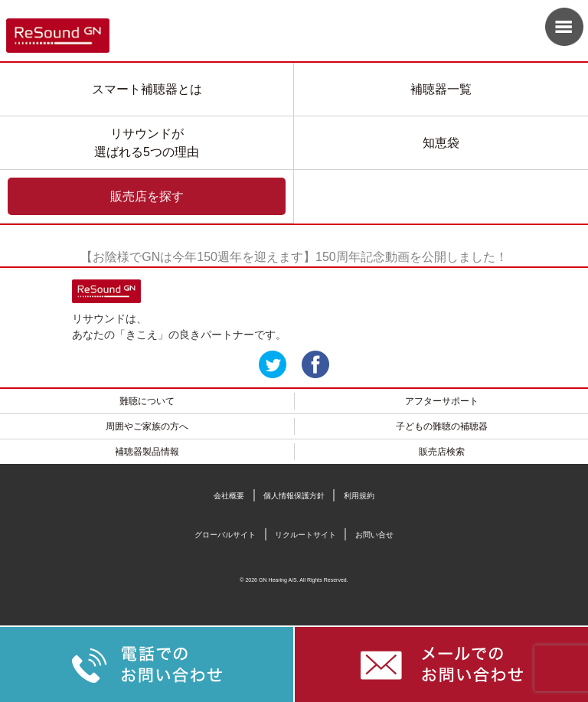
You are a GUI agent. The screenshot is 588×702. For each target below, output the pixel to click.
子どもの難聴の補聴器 (442, 426)
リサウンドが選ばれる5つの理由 (147, 143)
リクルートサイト (305, 535)
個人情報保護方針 (294, 496)
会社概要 (229, 496)
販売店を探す (147, 196)
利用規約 (359, 496)
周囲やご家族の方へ (147, 426)
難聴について (147, 401)
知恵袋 (441, 143)
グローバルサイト (225, 535)
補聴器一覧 (441, 89)
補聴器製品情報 (147, 452)
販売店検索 (442, 452)
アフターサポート (442, 401)
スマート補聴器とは (147, 89)
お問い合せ (374, 535)
